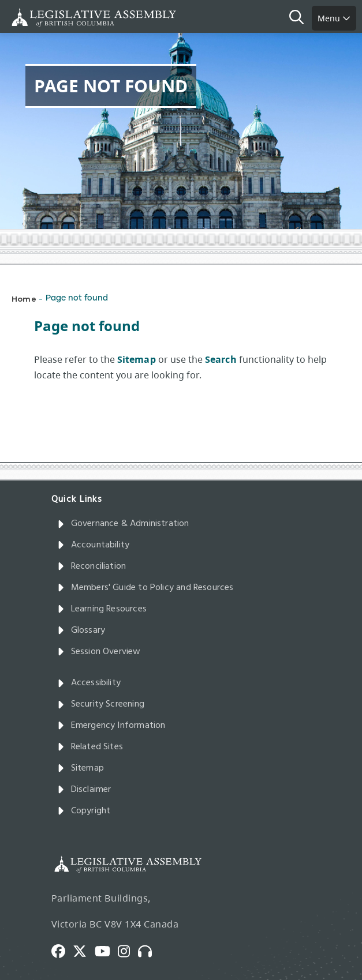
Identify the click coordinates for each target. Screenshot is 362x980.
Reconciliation (92, 566)
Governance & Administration (123, 524)
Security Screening (101, 704)
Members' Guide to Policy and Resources (145, 588)
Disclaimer (84, 790)
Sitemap (81, 768)
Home (24, 298)
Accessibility (89, 683)
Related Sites (90, 747)
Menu (334, 18)
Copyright (84, 811)
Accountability (94, 545)
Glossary (81, 630)
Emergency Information (111, 726)
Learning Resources (102, 609)
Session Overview (99, 652)
